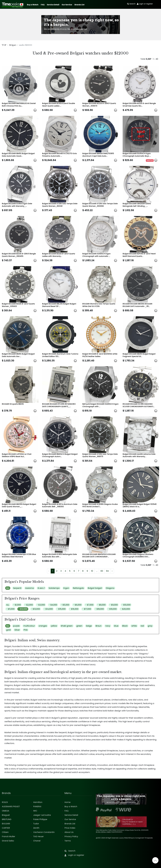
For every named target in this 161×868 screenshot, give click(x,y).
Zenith (36, 828)
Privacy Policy (71, 836)
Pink (26, 630)
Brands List (79, 5)
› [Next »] (112, 571)
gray (150, 626)
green (79, 626)
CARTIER (6, 828)
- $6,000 (77, 605)
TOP (4, 45)
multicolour (29, 626)
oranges (43, 626)
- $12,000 (23, 609)
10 (92, 571)
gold (8, 630)
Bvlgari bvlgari (95, 588)
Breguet (6, 815)
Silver (17, 630)
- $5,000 (65, 605)
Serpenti (17, 588)
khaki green (67, 626)
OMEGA (6, 811)
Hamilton (38, 802)
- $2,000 (29, 605)
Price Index (70, 828)
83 (102, 571)
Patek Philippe (40, 819)
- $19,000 (112, 609)
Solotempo (54, 588)
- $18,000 (99, 609)
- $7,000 (89, 605)
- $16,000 (74, 609)
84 (107, 571)
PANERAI (37, 807)
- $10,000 (126, 605)
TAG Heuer (38, 836)
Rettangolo (78, 588)
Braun (99, 626)
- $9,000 (114, 605)
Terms (68, 841)
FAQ (43, 5)
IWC (35, 811)
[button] (35, 110)
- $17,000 (87, 609)
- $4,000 (53, 605)
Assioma (29, 588)
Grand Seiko (8, 841)
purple (16, 626)
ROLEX (5, 802)
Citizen (5, 832)
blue (116, 626)
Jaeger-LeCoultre (42, 815)
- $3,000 (41, 605)
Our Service (67, 5)
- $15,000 (61, 609)
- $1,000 (17, 605)
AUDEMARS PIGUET (11, 807)
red (142, 626)
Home (68, 802)
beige (89, 626)
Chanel (37, 841)
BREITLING (7, 819)
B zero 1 (41, 588)
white (134, 626)
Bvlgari (13, 45)
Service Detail (53, 5)
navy (108, 626)
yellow (54, 626)
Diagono (110, 588)
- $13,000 (36, 609)
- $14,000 (48, 609)
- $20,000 (125, 609)
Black (125, 626)
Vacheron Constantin (44, 832)
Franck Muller (8, 836)
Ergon (66, 588)
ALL (8, 588)
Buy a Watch (33, 5)
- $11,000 (10, 609)
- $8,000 (101, 605)
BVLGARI (6, 824)
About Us (69, 832)
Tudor (36, 824)
